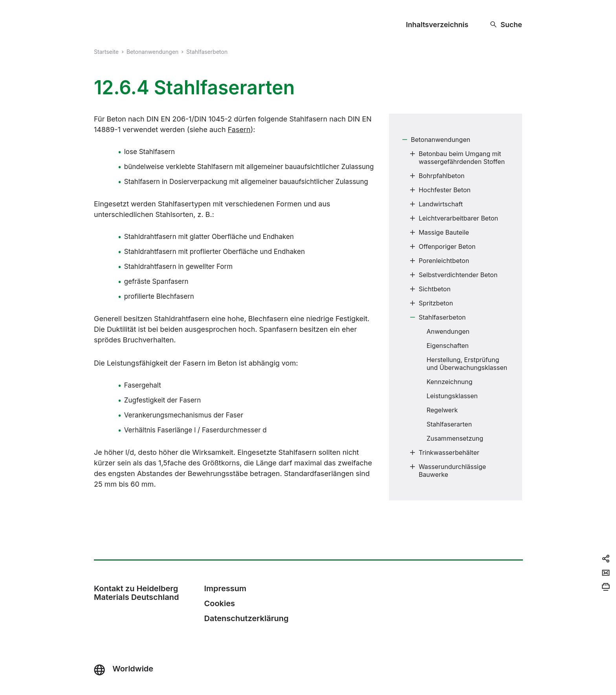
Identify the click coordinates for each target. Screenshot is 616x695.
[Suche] (506, 25)
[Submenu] (405, 140)
